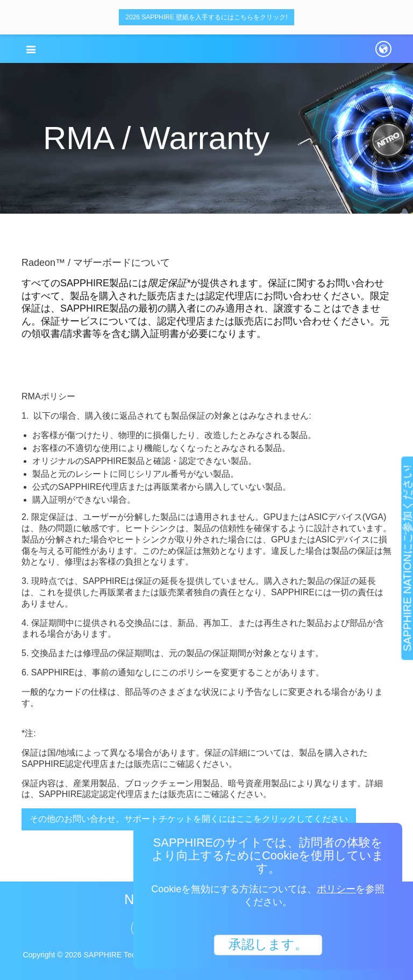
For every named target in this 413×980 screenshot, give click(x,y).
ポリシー (336, 889)
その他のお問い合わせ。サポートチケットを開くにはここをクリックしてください (189, 819)
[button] (31, 50)
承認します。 (268, 944)
